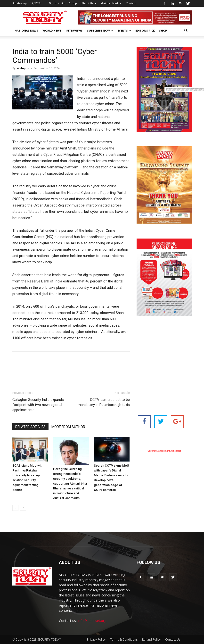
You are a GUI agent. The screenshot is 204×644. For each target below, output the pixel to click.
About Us (89, 3)
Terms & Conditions (124, 640)
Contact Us (173, 640)
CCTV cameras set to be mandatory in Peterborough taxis (104, 402)
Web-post (23, 68)
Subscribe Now (100, 30)
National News (26, 30)
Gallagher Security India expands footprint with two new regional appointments (38, 405)
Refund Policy (151, 640)
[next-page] (23, 508)
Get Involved (111, 3)
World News (52, 30)
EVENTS (124, 30)
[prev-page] (15, 508)
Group (73, 3)
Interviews (74, 30)
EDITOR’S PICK (145, 30)
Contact (131, 3)
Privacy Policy (96, 640)
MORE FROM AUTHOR (68, 427)
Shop (163, 30)
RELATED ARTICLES (30, 427)
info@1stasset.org (92, 621)
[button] (186, 31)
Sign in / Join (57, 3)
